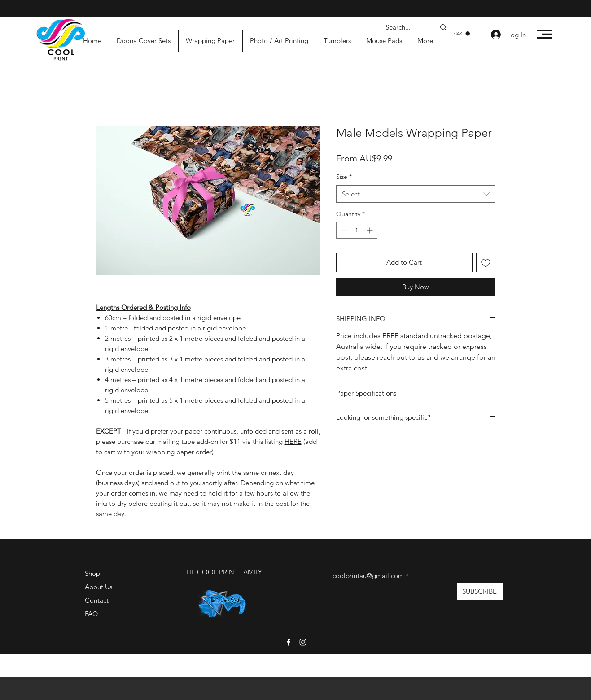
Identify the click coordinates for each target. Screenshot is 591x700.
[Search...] (403, 27)
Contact (97, 600)
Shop (92, 573)
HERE (293, 441)
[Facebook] (289, 642)
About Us (98, 587)
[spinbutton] (357, 230)
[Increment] (370, 230)
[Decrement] (343, 230)
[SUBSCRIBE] (480, 591)
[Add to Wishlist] (486, 263)
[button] (462, 34)
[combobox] (416, 194)
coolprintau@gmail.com (368, 576)
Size (344, 177)
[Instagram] (303, 642)
